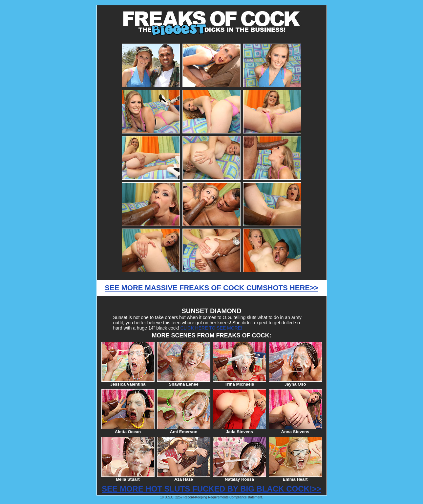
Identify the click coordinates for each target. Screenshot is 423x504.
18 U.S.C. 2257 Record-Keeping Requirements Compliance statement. (212, 497)
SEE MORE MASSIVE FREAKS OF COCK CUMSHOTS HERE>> (211, 288)
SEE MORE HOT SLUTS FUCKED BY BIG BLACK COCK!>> (211, 489)
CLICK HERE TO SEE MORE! (211, 328)
